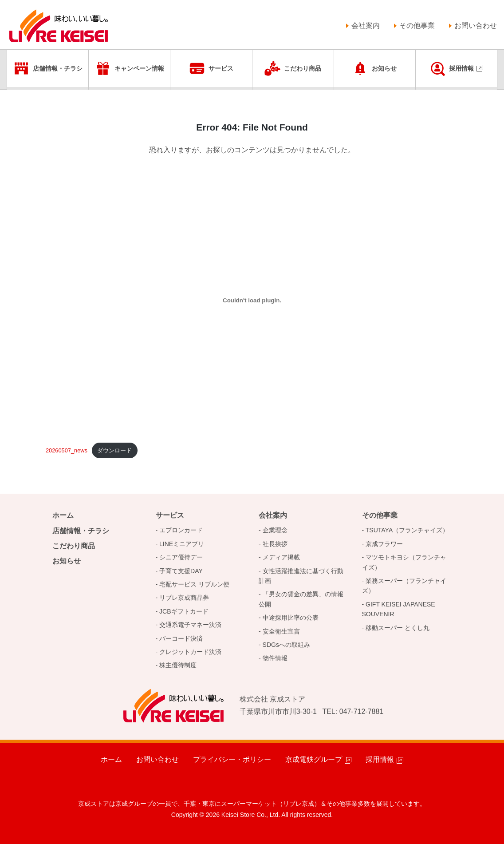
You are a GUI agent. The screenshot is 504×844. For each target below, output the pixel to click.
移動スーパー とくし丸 (398, 628)
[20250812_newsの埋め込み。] (252, 301)
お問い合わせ (476, 26)
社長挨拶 (275, 544)
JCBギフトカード (184, 611)
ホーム (63, 515)
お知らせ (384, 68)
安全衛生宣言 (281, 631)
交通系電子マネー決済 (190, 625)
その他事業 (417, 26)
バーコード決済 (181, 638)
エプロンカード (181, 530)
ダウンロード (114, 450)
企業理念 (275, 530)
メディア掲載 (281, 557)
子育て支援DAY (181, 571)
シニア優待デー (181, 557)
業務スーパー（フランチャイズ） (404, 586)
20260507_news (67, 450)
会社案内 (366, 26)
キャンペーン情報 (139, 68)
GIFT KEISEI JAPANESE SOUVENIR (399, 609)
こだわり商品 (303, 68)
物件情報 (275, 658)
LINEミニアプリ (182, 544)
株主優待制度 (178, 665)
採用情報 (461, 68)
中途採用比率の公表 (291, 618)
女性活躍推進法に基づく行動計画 (301, 576)
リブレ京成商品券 (184, 598)
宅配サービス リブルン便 (194, 584)
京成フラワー (384, 544)
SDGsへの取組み (286, 645)
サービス (221, 68)
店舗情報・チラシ (58, 68)
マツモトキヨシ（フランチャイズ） (404, 562)
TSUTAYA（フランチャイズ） (407, 530)
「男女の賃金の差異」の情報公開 (301, 599)
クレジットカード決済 (190, 652)
